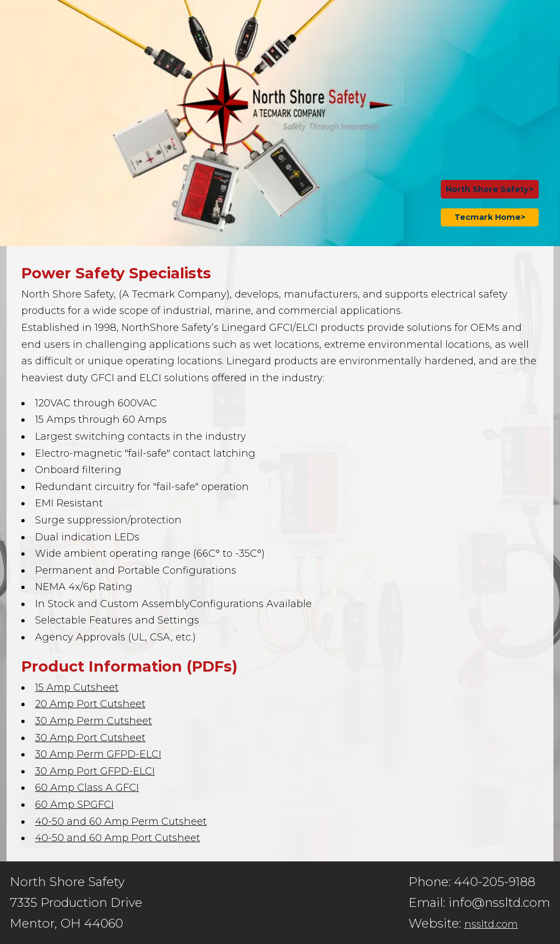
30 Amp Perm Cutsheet (94, 721)
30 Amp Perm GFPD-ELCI (98, 754)
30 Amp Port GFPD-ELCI (95, 771)
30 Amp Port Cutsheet (90, 738)
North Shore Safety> (490, 189)
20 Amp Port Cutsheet (90, 704)
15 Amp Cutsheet (77, 687)
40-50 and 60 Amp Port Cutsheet (118, 838)
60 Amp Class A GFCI (87, 788)
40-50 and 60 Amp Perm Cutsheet (121, 821)
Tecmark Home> (490, 217)
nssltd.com (491, 924)
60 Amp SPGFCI (74, 805)
